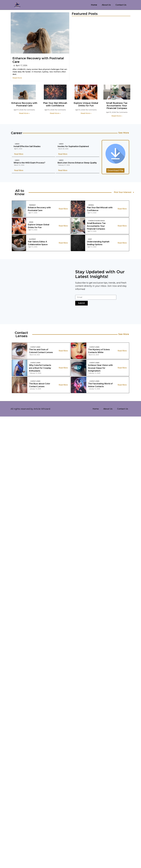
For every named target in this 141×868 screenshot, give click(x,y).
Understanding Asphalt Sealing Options (98, 243)
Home (94, 5)
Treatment (32, 205)
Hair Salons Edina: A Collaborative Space (38, 243)
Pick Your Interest (124, 192)
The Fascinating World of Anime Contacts (100, 385)
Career (17, 144)
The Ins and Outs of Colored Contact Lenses (41, 351)
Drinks (31, 222)
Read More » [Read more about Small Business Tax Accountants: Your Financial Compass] (117, 116)
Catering (91, 205)
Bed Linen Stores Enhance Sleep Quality (77, 163)
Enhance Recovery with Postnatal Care (24, 104)
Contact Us (121, 5)
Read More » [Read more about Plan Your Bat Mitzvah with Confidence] (55, 113)
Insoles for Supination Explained (73, 146)
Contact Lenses (35, 347)
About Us (106, 5)
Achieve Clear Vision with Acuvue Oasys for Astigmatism (100, 368)
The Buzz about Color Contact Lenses (40, 385)
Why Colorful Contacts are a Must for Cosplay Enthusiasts (40, 368)
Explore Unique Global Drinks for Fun (86, 104)
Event (90, 239)
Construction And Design (96, 221)
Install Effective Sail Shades (27, 146)
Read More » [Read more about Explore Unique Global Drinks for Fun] (86, 113)
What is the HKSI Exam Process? (29, 163)
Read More (17, 78)
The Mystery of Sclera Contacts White (99, 351)
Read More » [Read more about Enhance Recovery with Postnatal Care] (24, 113)
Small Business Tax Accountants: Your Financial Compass (117, 106)
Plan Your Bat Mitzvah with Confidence (55, 104)
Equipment (32, 239)
